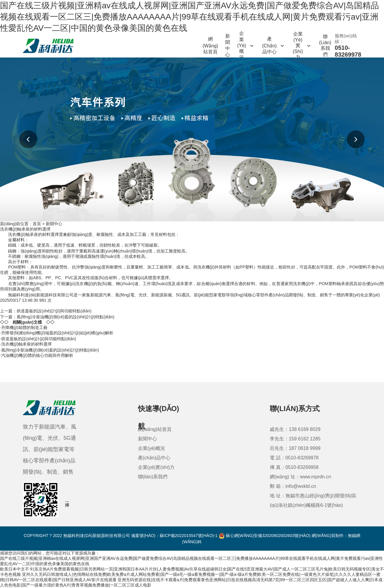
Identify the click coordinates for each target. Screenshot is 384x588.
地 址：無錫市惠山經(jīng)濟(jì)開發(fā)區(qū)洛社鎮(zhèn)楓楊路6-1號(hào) (313, 500)
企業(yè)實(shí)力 (302, 46)
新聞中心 (228, 45)
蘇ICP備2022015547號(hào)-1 (189, 536)
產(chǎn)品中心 (274, 45)
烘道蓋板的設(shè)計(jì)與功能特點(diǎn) (54, 311)
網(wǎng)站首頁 (211, 45)
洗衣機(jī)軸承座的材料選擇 (26, 344)
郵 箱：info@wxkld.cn (293, 486)
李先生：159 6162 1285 (295, 439)
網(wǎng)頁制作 (328, 536)
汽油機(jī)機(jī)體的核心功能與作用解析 (37, 355)
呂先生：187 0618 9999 (295, 448)
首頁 (37, 224)
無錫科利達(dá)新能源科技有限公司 (41, 295)
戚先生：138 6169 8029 (295, 429)
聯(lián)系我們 (325, 45)
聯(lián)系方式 (295, 409)
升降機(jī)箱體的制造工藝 (24, 327)
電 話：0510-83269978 (294, 458)
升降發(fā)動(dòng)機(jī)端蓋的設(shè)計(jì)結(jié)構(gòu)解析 (57, 333)
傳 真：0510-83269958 (294, 467)
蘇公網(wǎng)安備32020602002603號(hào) (265, 536)
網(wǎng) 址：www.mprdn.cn (300, 477)
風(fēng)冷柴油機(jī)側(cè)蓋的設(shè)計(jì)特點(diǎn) (65, 317)
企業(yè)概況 (246, 46)
